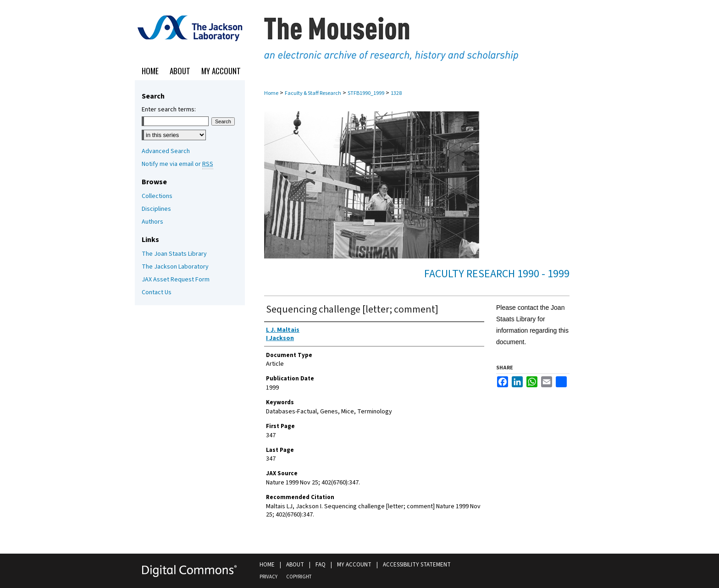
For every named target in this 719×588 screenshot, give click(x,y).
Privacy (268, 577)
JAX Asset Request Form (176, 280)
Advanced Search (166, 151)
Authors (152, 222)
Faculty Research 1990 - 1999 (497, 274)
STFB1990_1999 (366, 93)
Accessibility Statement (417, 565)
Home (271, 93)
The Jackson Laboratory (175, 267)
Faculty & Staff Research (313, 93)
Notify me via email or (177, 164)
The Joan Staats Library (174, 254)
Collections (157, 196)
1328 (396, 93)
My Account (354, 565)
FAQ (321, 565)
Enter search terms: (169, 110)
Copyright (299, 577)
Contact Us (157, 292)
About (295, 565)
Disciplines (156, 209)
